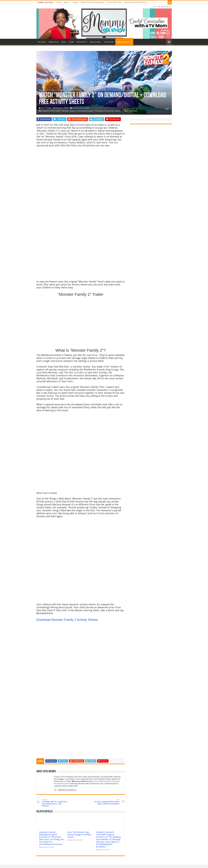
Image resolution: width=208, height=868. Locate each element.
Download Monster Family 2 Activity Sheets (67, 620)
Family (64, 42)
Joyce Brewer (46, 108)
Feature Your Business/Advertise (93, 2)
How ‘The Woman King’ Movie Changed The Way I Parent (79, 835)
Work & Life (81, 42)
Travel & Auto (109, 42)
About (66, 2)
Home (59, 2)
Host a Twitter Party (114, 2)
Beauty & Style (95, 42)
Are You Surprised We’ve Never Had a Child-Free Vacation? (106, 802)
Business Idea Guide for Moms (136, 2)
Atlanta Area (54, 42)
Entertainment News (124, 42)
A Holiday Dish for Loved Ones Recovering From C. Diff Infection (56, 803)
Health (71, 42)
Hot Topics (42, 42)
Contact (75, 2)
